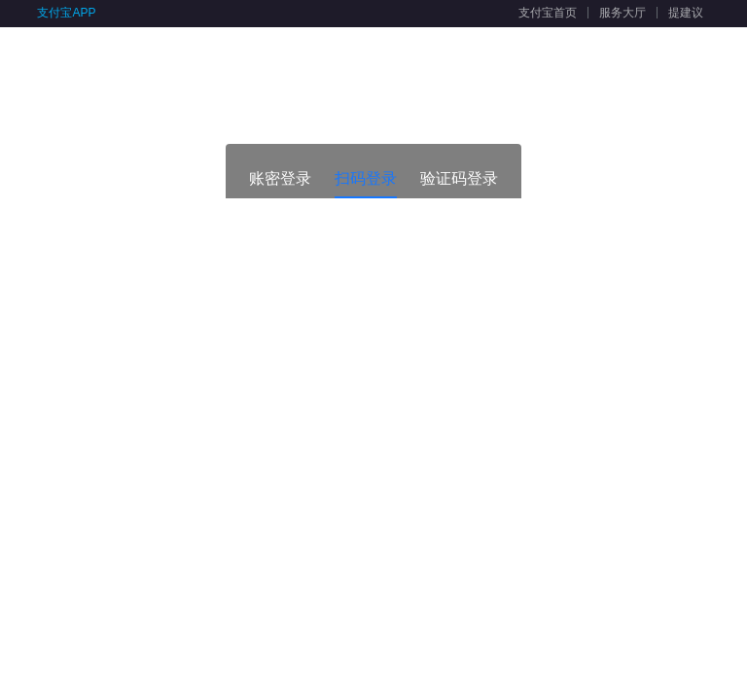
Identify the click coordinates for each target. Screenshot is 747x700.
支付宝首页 (548, 13)
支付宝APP (66, 13)
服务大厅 (622, 13)
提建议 (686, 13)
